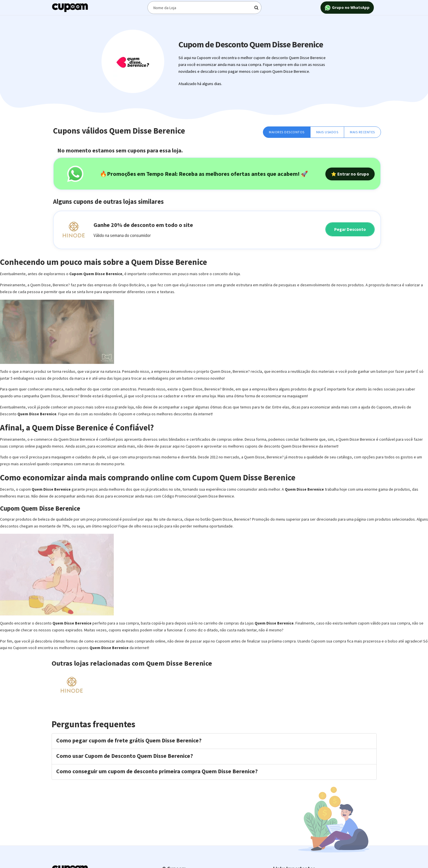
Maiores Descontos (287, 132)
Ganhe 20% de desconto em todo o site (143, 225)
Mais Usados (327, 132)
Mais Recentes (362, 132)
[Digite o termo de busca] (204, 8)
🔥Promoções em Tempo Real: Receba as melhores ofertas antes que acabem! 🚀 (204, 174)
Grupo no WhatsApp (347, 8)
